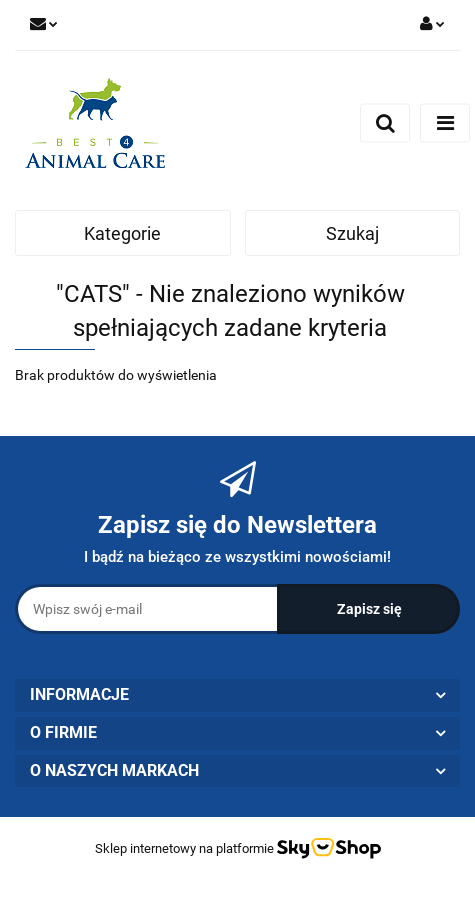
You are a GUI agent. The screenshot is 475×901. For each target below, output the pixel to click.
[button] (237, 695)
